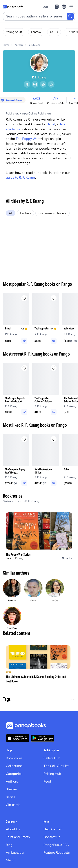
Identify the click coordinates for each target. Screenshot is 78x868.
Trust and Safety (18, 837)
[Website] (43, 84)
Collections (14, 766)
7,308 (36, 98)
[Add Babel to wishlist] (24, 298)
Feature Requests (57, 852)
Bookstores (14, 758)
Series (10, 797)
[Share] (51, 84)
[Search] (70, 16)
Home (6, 45)
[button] (39, 700)
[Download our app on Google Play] (43, 738)
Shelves (12, 789)
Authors (19, 45)
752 (56, 98)
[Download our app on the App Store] (18, 738)
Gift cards (13, 805)
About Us (13, 829)
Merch (11, 860)
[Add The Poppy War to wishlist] (54, 298)
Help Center (53, 829)
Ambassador (15, 852)
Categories (14, 774)
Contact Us (52, 837)
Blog (9, 845)
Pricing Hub (52, 774)
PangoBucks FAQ (56, 845)
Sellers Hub (52, 758)
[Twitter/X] (27, 84)
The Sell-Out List (56, 766)
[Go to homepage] (13, 7)
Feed (47, 781)
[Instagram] (35, 84)
